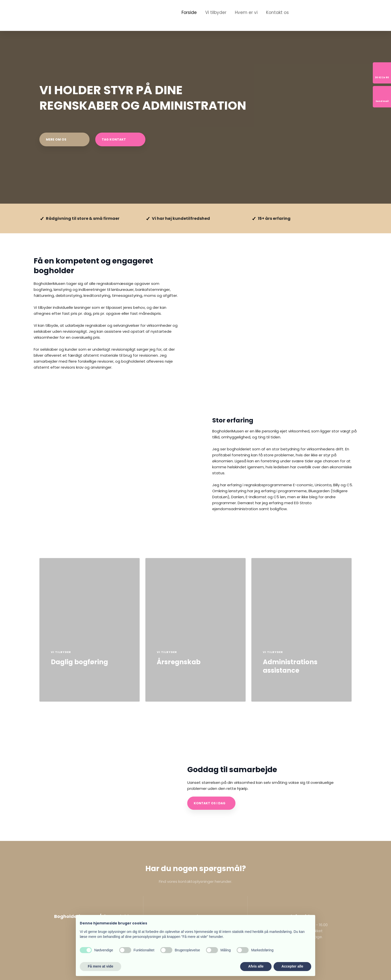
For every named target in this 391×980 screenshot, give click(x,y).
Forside (189, 12)
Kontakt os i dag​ (210, 803)
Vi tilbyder (216, 12)
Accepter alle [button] (292, 966)
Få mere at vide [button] (100, 966)
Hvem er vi (246, 12)
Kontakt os (277, 12)
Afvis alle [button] (256, 966)
